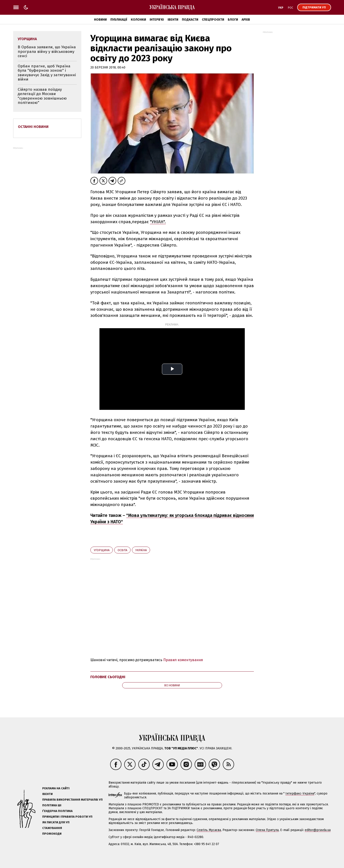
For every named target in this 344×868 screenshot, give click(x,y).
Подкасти (190, 20)
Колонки (138, 20)
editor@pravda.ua (318, 830)
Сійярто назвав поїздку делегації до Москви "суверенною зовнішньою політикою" (42, 96)
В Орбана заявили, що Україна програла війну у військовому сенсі (47, 51)
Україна (141, 550)
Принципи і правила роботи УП (67, 817)
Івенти (173, 20)
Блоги (233, 20)
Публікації (119, 20)
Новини (100, 20)
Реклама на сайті (56, 788)
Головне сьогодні (108, 677)
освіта (122, 550)
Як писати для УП (56, 822)
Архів (246, 20)
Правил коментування (183, 660)
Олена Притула (267, 830)
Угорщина (102, 550)
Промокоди (52, 834)
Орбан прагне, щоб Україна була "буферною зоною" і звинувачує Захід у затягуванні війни (47, 73)
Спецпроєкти (213, 20)
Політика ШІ (52, 805)
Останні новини (33, 127)
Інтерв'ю (157, 20)
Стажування (52, 828)
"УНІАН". (158, 222)
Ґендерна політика (57, 811)
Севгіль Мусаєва (209, 830)
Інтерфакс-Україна (300, 793)
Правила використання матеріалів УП (72, 800)
